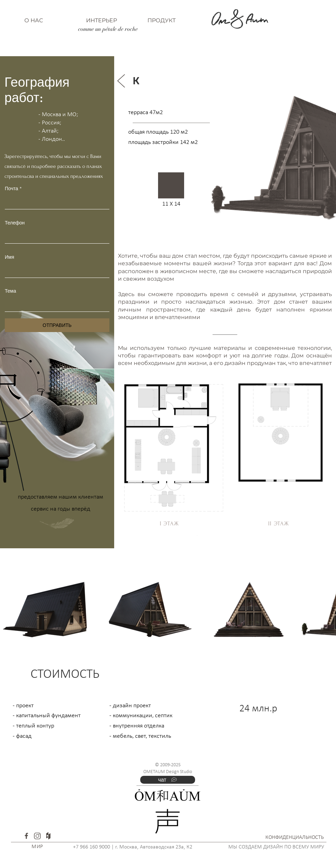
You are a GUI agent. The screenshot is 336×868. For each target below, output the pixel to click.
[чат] (168, 780)
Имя (9, 257)
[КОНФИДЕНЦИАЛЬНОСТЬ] (295, 838)
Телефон (15, 223)
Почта (11, 188)
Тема (10, 291)
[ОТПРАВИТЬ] (57, 325)
